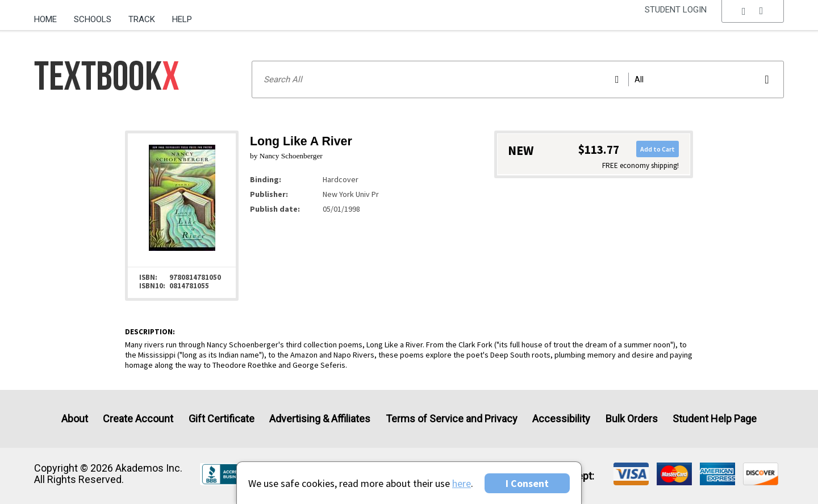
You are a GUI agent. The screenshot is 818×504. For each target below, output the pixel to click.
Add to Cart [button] (658, 149)
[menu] (753, 20)
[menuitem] (50, 15)
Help (182, 19)
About (75, 419)
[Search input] (518, 79)
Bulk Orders (632, 419)
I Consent (527, 483)
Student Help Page (715, 419)
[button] (753, 20)
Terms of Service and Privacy (452, 419)
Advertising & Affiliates (320, 419)
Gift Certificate (222, 419)
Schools (93, 19)
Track (142, 19)
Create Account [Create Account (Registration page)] (138, 419)
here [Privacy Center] (462, 483)
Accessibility (561, 419)
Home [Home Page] (45, 19)
